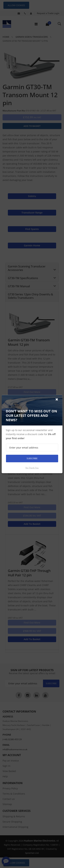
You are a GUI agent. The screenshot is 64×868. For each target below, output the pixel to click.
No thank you (32, 468)
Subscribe (32, 458)
